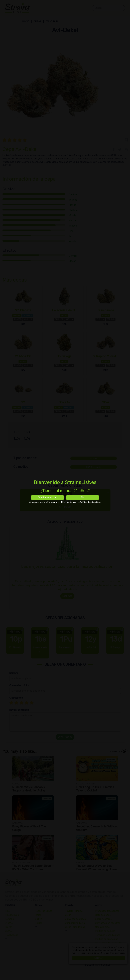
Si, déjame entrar (47, 497)
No (83, 497)
